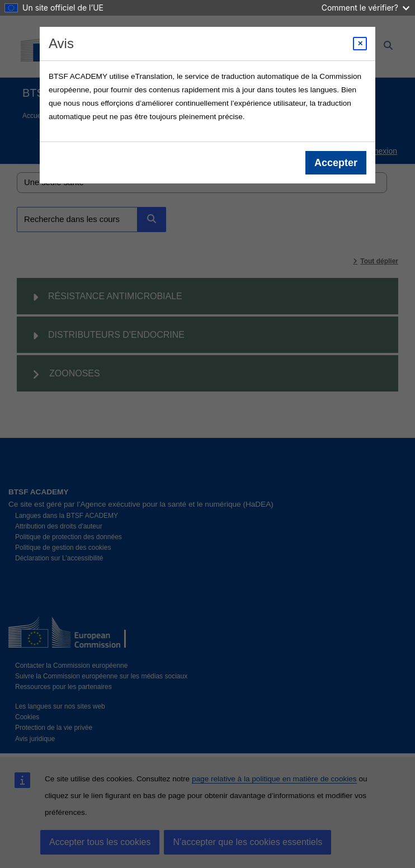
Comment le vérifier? (366, 8)
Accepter (336, 163)
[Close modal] (360, 44)
